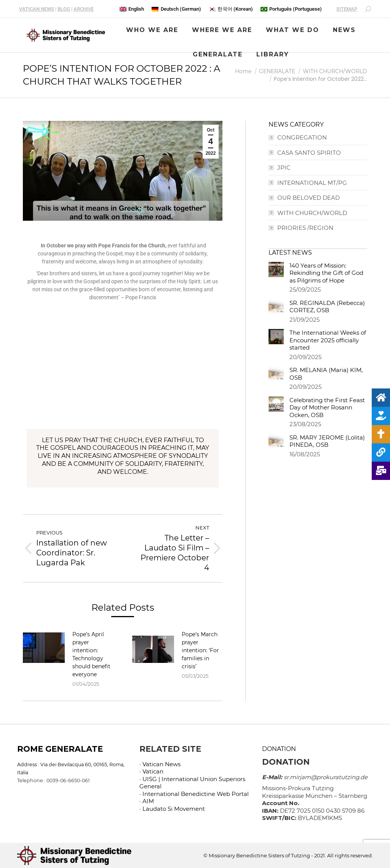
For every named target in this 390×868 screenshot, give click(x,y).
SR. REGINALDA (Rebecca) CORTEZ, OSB (327, 307)
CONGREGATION (302, 137)
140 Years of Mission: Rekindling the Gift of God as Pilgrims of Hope (326, 273)
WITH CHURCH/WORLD (312, 213)
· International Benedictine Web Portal (194, 794)
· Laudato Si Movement (172, 809)
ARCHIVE (84, 9)
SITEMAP (347, 9)
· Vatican (151, 771)
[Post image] (44, 648)
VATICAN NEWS (37, 9)
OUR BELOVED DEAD (308, 198)
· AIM (147, 801)
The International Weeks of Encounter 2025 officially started (328, 340)
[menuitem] (132, 9)
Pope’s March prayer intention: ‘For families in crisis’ (200, 650)
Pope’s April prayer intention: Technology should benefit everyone (91, 654)
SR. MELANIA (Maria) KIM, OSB (326, 374)
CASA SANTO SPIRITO (309, 153)
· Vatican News (160, 764)
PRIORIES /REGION (305, 228)
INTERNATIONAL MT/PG (312, 183)
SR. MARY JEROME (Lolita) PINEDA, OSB (327, 441)
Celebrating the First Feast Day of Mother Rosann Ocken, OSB (327, 408)
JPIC (284, 168)
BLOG (64, 9)
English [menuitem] (136, 9)
